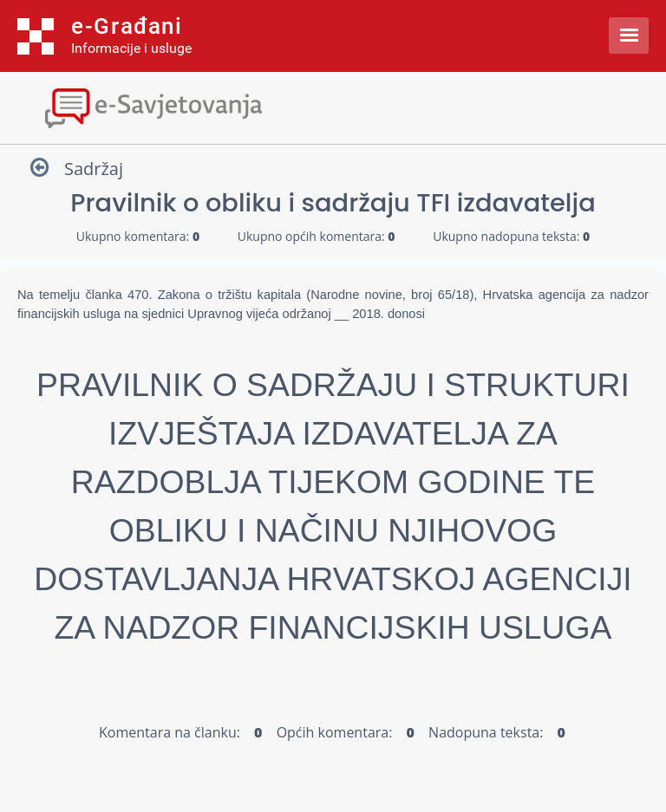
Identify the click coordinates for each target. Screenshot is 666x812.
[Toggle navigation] (333, 106)
